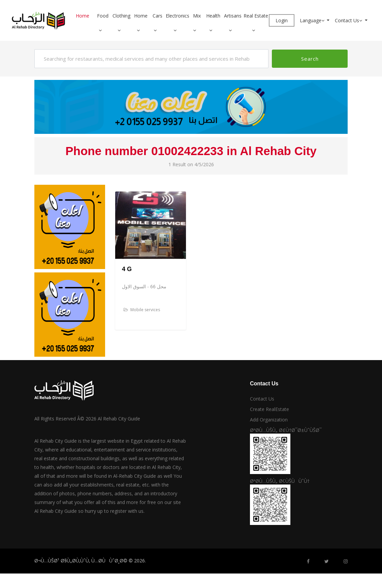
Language (313, 20)
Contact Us (349, 20)
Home (83, 16)
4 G (127, 269)
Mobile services (142, 310)
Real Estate (256, 16)
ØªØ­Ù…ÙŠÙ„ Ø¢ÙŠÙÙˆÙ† (280, 481)
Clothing (121, 16)
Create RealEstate (269, 409)
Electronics (178, 16)
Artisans (233, 16)
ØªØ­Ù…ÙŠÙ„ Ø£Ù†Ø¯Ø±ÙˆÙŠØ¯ (286, 430)
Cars (157, 16)
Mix (197, 16)
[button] (103, 30)
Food (103, 16)
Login (282, 20)
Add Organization (269, 420)
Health (213, 16)
